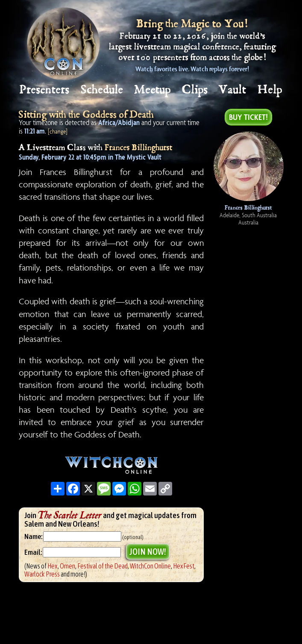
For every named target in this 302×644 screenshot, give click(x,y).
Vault (233, 90)
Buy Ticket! (248, 117)
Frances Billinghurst (139, 148)
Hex (53, 566)
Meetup (153, 90)
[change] (58, 131)
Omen (67, 566)
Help (270, 90)
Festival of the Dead (103, 566)
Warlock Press (42, 574)
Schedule (102, 90)
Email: (34, 552)
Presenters (45, 90)
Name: (33, 536)
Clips (195, 90)
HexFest (184, 566)
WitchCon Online (150, 566)
